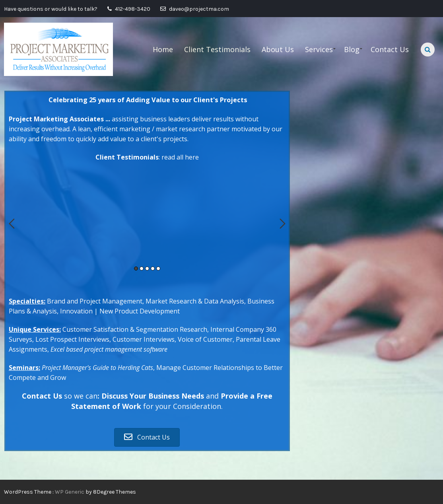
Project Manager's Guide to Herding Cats (97, 368)
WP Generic (70, 492)
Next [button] (283, 224)
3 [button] (147, 269)
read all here (180, 157)
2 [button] (142, 269)
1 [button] (136, 269)
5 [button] (158, 269)
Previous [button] (12, 224)
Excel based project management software (109, 349)
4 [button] (153, 269)
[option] (147, 171)
